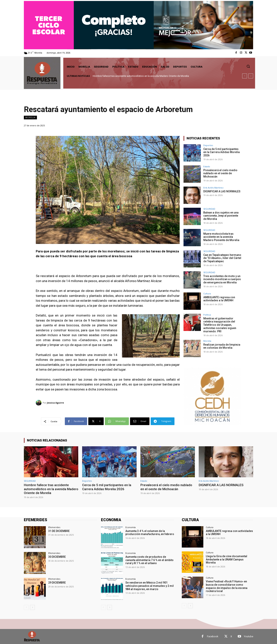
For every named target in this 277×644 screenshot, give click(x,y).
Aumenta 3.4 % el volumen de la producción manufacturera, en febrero (150, 533)
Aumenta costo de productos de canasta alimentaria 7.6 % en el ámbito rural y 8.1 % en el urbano (149, 560)
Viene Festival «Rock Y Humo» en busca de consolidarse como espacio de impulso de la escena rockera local (227, 586)
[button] (248, 66)
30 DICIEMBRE (57, 557)
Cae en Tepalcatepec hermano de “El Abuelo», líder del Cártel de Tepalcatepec (222, 258)
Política (207, 315)
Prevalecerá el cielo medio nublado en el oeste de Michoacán (220, 173)
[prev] (245, 76)
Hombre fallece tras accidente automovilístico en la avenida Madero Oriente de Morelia (141, 76)
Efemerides (54, 527)
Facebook (213, 636)
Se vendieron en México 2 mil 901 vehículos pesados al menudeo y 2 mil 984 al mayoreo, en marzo (150, 586)
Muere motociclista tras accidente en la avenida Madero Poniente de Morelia (221, 237)
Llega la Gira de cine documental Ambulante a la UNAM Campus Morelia (227, 559)
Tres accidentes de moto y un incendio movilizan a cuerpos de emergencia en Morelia (222, 279)
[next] (251, 76)
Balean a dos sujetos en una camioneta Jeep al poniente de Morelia (221, 216)
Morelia (30, 118)
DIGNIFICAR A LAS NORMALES (222, 191)
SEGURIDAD (209, 209)
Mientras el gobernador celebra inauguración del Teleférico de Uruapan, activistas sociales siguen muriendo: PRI (220, 325)
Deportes (208, 145)
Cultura (207, 294)
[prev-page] (26, 607)
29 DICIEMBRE (57, 583)
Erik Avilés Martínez (213, 188)
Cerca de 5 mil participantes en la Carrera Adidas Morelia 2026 (222, 152)
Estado (207, 166)
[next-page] (32, 607)
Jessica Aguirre (55, 403)
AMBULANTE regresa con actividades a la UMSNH (219, 299)
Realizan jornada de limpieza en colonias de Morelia (222, 346)
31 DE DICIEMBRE (59, 531)
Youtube (249, 636)
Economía (131, 527)
